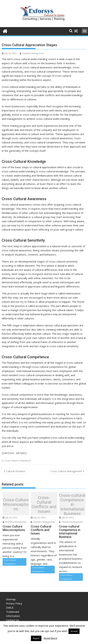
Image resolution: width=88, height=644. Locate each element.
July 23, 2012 (38, 517)
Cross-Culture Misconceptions (16, 504)
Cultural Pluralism (16, 471)
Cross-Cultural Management (66, 471)
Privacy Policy (14, 603)
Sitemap (11, 599)
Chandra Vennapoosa (32, 53)
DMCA (10, 607)
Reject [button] (36, 638)
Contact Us (13, 620)
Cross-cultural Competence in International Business (72, 504)
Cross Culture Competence (18, 460)
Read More (51, 638)
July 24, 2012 (10, 517)
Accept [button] (74, 631)
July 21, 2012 (66, 517)
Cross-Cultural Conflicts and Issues (44, 504)
